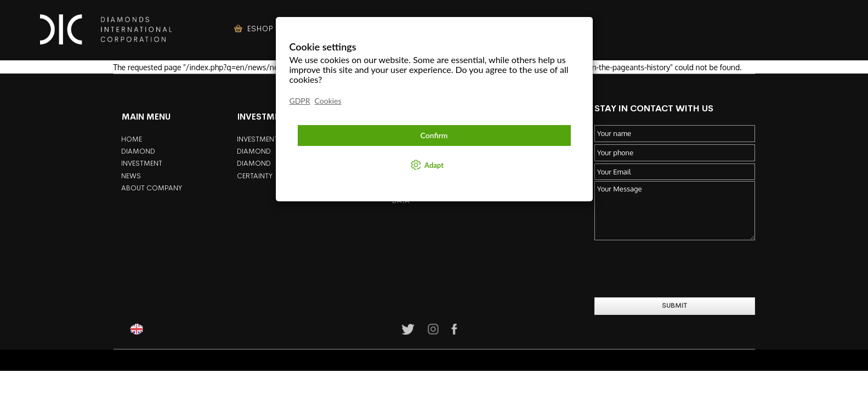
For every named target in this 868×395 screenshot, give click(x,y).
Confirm (434, 135)
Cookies (328, 101)
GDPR (300, 101)
